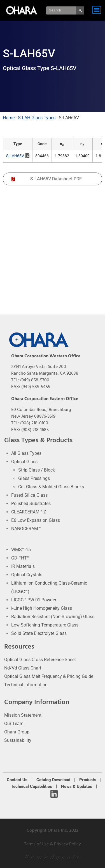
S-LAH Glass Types (37, 118)
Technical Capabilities (32, 786)
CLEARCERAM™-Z (29, 512)
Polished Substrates (31, 504)
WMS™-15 (21, 550)
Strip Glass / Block (37, 470)
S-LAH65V (18, 156)
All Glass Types (26, 453)
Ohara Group (17, 732)
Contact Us (17, 780)
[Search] (80, 10)
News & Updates (77, 786)
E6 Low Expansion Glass (36, 520)
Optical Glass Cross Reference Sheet (40, 660)
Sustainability (18, 740)
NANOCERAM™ (26, 529)
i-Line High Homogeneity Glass (42, 608)
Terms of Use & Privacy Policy (53, 844)
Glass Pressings (34, 478)
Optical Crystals (27, 575)
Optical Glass (24, 462)
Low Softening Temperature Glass (45, 625)
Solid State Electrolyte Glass (39, 633)
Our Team (14, 724)
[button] (97, 10)
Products (88, 780)
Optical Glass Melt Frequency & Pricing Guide (49, 676)
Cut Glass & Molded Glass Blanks (51, 487)
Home (9, 118)
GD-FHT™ (20, 558)
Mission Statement (23, 715)
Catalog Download (53, 780)
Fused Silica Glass (29, 495)
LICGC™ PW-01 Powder (34, 600)
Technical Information (26, 685)
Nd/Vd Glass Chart (23, 668)
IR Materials (23, 566)
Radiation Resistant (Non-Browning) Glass (53, 617)
